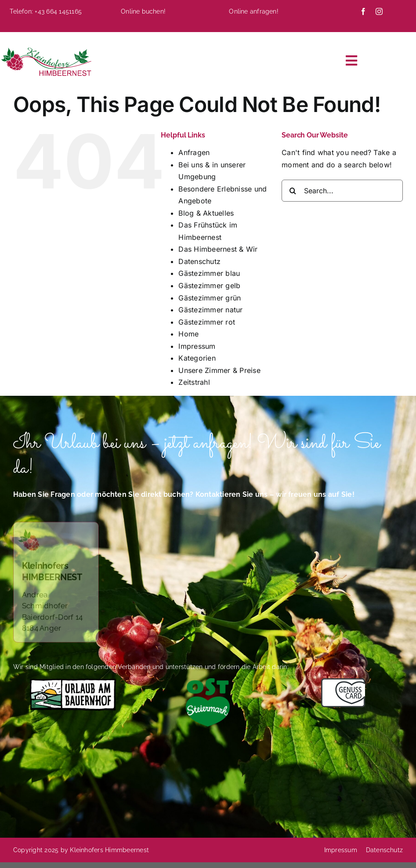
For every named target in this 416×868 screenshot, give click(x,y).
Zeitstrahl (194, 382)
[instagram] (379, 11)
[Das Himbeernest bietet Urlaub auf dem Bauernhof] (73, 682)
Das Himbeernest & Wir (218, 249)
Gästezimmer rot (207, 322)
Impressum (197, 346)
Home (188, 334)
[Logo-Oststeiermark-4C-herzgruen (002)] (208, 682)
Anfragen (194, 152)
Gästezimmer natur (210, 310)
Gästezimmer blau (209, 273)
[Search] (293, 191)
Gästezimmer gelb (209, 286)
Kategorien (197, 358)
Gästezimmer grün (210, 298)
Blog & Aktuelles (206, 213)
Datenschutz (199, 261)
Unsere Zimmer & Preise (219, 370)
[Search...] (342, 191)
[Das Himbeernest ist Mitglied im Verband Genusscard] (343, 682)
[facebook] (363, 11)
